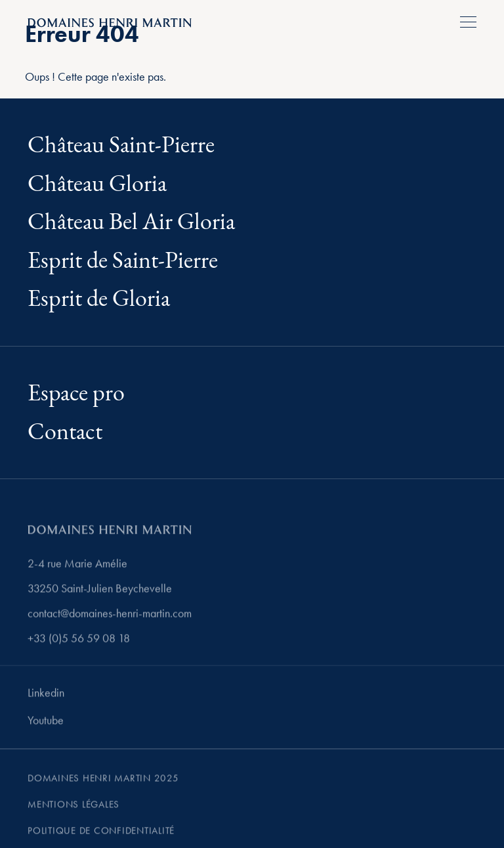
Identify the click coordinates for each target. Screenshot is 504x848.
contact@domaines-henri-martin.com (110, 616)
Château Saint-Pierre (121, 145)
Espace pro (76, 393)
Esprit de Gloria (99, 299)
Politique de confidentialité (101, 834)
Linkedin (46, 695)
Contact (65, 432)
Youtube (46, 723)
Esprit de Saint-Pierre (123, 261)
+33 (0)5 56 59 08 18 (79, 641)
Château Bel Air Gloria (131, 222)
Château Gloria (97, 184)
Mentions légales (73, 807)
